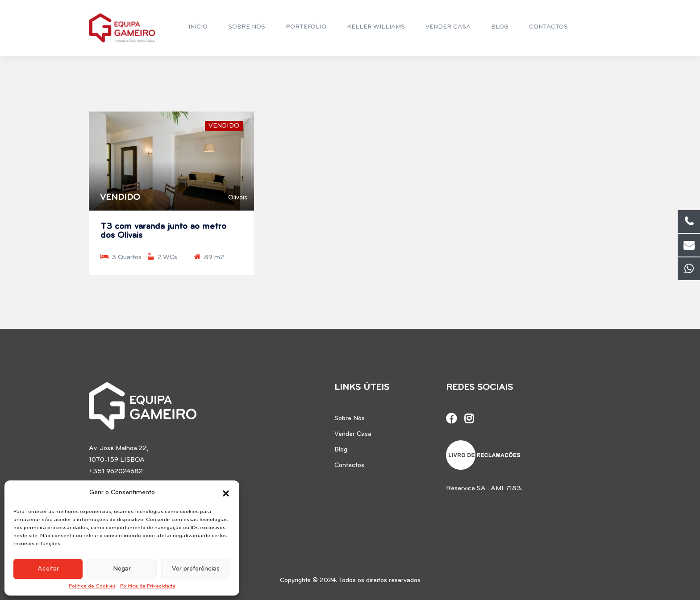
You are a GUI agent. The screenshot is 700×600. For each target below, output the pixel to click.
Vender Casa (353, 434)
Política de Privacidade (148, 586)
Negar (122, 569)
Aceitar (48, 569)
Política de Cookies (92, 586)
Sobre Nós (350, 419)
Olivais (238, 198)
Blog (341, 450)
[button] (226, 493)
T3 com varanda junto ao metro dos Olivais (163, 231)
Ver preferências (196, 569)
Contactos (349, 466)
